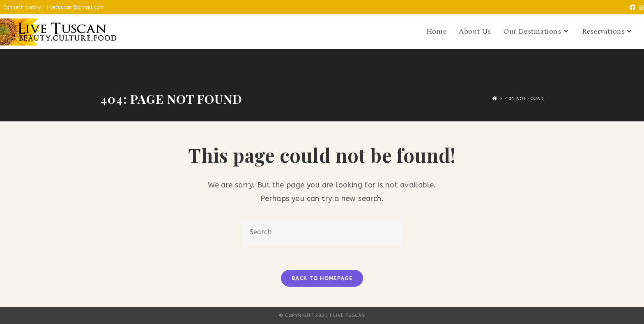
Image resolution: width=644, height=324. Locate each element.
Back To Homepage (322, 278)
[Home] (495, 99)
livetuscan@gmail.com (76, 7)
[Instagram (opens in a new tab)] (640, 8)
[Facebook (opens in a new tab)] (631, 8)
